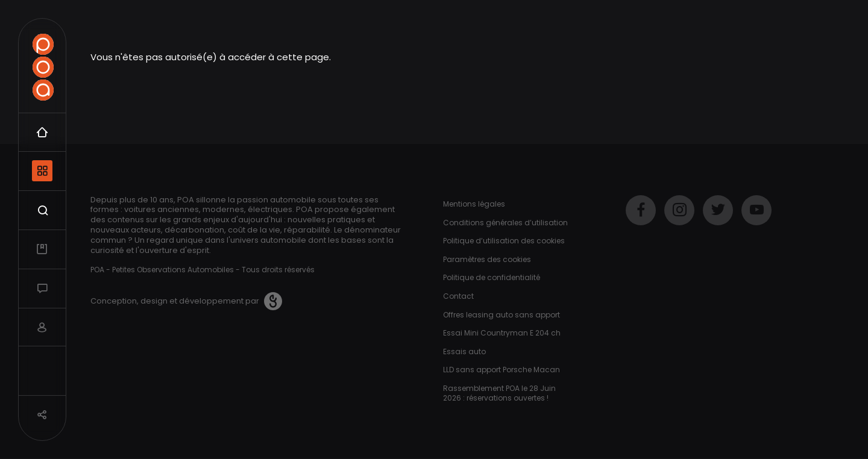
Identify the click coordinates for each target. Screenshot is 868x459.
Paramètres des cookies (487, 259)
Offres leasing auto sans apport (502, 315)
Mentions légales (474, 204)
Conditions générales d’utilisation (505, 223)
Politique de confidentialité (492, 277)
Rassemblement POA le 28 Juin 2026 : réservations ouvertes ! (499, 393)
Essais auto (464, 351)
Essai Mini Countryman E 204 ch (502, 333)
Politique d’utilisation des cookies (504, 241)
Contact (458, 296)
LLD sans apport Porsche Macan (502, 370)
